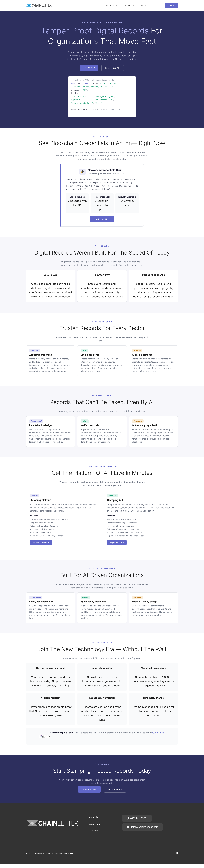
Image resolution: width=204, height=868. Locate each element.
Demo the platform (41, 542)
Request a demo (89, 789)
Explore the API (113, 68)
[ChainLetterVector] (39, 5)
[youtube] (177, 853)
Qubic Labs (158, 733)
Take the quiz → (102, 219)
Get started (89, 68)
